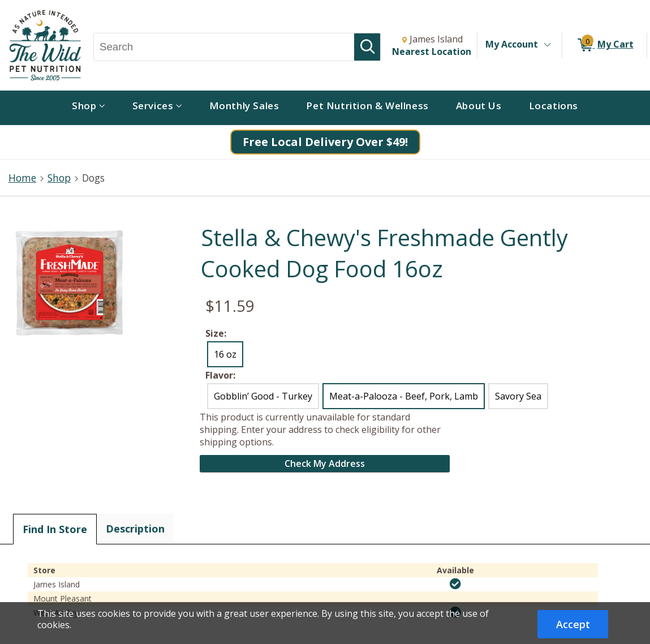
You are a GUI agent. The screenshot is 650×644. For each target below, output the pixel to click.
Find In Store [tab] (55, 529)
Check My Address (325, 463)
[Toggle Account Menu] (547, 45)
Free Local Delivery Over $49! (325, 142)
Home (22, 178)
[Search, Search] (224, 47)
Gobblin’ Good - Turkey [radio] (263, 396)
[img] (455, 584)
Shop (59, 178)
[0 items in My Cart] (604, 45)
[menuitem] (89, 108)
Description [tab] (135, 529)
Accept (573, 624)
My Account (512, 44)
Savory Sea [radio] (518, 396)
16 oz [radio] (225, 354)
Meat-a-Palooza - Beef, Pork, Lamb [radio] (404, 396)
